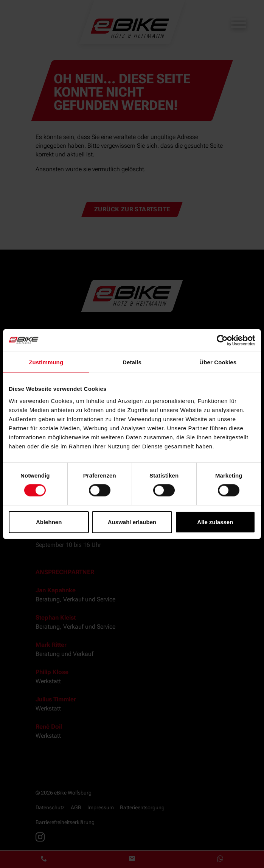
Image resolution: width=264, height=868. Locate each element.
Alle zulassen (215, 522)
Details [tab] (132, 362)
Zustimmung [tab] (46, 362)
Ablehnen (49, 522)
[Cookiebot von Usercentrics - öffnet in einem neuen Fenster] (222, 340)
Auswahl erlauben (132, 522)
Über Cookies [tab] (218, 362)
